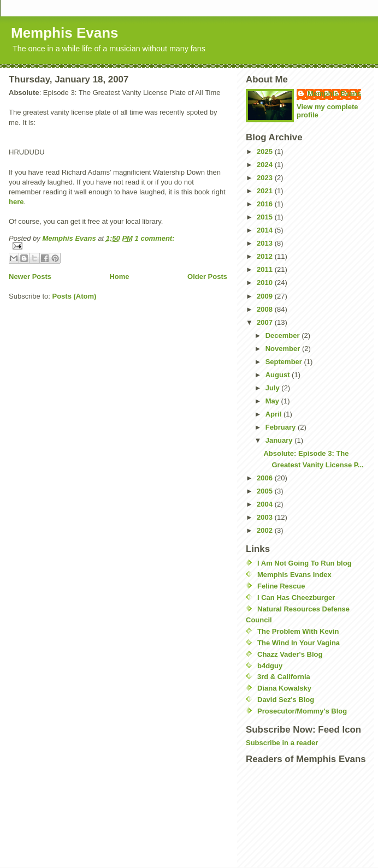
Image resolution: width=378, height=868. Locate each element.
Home (119, 277)
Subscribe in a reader (282, 743)
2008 (266, 309)
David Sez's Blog (286, 700)
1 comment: (155, 238)
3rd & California (284, 677)
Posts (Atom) (75, 296)
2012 (266, 256)
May (273, 401)
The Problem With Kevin (298, 631)
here (16, 202)
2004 (266, 504)
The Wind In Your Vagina (299, 643)
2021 (266, 191)
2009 (266, 296)
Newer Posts (30, 277)
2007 (266, 322)
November (284, 349)
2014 (266, 230)
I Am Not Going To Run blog (305, 563)
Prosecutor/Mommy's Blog (302, 711)
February (282, 427)
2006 (266, 478)
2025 (266, 151)
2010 (266, 283)
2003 (266, 517)
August (279, 375)
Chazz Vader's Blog (290, 654)
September (285, 362)
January (280, 440)
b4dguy (270, 666)
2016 (266, 204)
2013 (266, 243)
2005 (266, 491)
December (283, 335)
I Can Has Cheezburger (296, 598)
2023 (266, 178)
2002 (266, 530)
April (274, 414)
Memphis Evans (65, 33)
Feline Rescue (281, 586)
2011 (266, 269)
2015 (266, 217)
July (274, 388)
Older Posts (207, 277)
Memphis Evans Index (294, 575)
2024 (266, 165)
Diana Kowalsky (284, 688)
